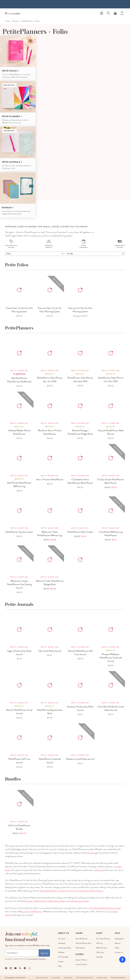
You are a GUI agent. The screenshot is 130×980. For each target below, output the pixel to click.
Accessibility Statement (118, 978)
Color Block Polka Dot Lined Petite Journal (111, 708)
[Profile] (102, 13)
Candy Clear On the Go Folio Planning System (19, 310)
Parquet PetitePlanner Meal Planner (111, 432)
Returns (118, 943)
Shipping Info (119, 939)
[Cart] (115, 13)
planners (91, 853)
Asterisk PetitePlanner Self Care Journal (80, 653)
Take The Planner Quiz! (84, 943)
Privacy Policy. (42, 959)
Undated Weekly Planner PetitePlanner (19, 432)
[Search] (108, 13)
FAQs (117, 948)
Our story (62, 939)
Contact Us (119, 952)
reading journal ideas (79, 901)
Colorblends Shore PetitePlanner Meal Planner (80, 481)
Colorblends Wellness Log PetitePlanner (111, 534)
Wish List (100, 943)
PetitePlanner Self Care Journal (19, 761)
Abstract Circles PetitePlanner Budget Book (50, 583)
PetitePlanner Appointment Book (50, 712)
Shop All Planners (82, 939)
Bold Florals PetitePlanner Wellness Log (19, 484)
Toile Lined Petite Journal (50, 651)
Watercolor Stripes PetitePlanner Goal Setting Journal (19, 584)
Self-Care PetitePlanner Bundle (19, 827)
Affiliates (61, 952)
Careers (61, 962)
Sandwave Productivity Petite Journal (80, 708)
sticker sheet (100, 870)
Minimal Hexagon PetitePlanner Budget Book (80, 432)
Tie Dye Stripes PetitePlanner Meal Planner (111, 481)
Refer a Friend (101, 948)
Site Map (99, 957)
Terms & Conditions (32, 959)
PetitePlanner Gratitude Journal (50, 761)
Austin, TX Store (81, 960)
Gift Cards (100, 952)
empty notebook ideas (36, 901)
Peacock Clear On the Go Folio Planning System (50, 310)
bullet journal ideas (56, 901)
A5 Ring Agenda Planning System (105, 908)
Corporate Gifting (64, 948)
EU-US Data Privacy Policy (85, 978)
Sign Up (44, 953)
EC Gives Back (63, 957)
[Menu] (122, 13)
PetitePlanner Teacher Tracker (19, 532)
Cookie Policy (68, 978)
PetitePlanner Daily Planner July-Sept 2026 (80, 379)
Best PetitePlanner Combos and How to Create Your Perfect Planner (72, 891)
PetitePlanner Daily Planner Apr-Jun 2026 (50, 379)
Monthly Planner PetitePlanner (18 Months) (19, 380)
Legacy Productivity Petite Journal (19, 653)
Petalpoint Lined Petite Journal (80, 759)
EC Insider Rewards (103, 939)
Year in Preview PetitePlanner (50, 479)
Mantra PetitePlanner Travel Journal (19, 712)
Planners (16, 21)
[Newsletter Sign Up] (22, 953)
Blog (60, 966)
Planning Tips (80, 948)
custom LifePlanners (33, 911)
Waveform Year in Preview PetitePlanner (50, 432)
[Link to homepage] (13, 13)
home (8, 21)
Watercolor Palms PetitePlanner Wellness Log (50, 534)
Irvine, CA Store (81, 964)
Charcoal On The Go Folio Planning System (80, 310)
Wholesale (62, 943)
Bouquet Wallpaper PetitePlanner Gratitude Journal (111, 658)
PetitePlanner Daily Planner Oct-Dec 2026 (111, 379)
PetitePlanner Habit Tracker (80, 532)
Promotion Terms (102, 978)
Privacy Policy (56, 978)
